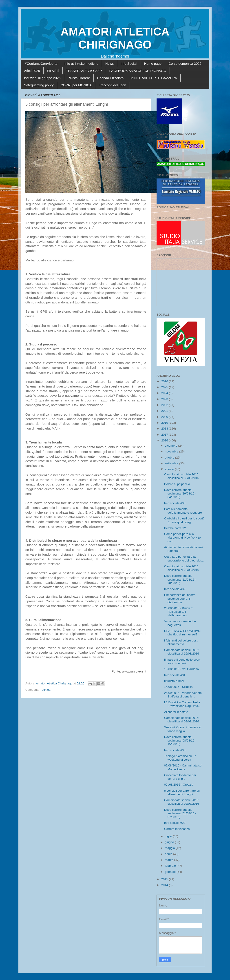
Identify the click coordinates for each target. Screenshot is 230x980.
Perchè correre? (175, 528)
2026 (165, 381)
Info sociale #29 (175, 823)
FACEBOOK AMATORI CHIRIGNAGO (138, 71)
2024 (165, 393)
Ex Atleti (53, 71)
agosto (170, 469)
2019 (165, 423)
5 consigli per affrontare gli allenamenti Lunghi (182, 792)
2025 (165, 387)
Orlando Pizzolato (110, 78)
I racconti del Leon (112, 85)
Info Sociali (129, 63)
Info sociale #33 (175, 503)
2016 (165, 440)
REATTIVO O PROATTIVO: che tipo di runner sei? (183, 633)
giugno (170, 842)
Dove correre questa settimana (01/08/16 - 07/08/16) (180, 813)
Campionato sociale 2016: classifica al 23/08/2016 (182, 568)
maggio (170, 848)
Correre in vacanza (177, 829)
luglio (169, 836)
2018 (165, 429)
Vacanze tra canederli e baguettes (180, 623)
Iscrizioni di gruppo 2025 (42, 78)
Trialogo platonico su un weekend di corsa (180, 758)
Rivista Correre (79, 78)
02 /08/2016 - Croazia (179, 785)
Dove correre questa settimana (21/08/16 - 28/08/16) (180, 579)
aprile (169, 854)
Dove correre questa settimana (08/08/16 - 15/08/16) (180, 741)
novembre (172, 451)
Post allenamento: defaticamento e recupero (183, 511)
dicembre (171, 446)
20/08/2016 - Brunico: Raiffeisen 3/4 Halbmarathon (179, 612)
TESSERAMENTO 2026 (84, 71)
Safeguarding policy (39, 85)
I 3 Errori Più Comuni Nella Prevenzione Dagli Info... (182, 704)
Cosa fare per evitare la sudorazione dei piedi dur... (184, 558)
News (110, 63)
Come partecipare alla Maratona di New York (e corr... (182, 538)
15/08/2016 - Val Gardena (181, 669)
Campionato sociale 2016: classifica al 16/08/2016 (182, 652)
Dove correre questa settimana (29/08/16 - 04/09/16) (180, 493)
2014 (165, 885)
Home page (153, 63)
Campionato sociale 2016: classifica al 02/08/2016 (182, 802)
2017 (165, 435)
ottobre (170, 458)
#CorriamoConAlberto (41, 63)
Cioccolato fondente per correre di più (180, 777)
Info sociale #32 (175, 589)
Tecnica (45, 690)
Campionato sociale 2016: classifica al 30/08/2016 (182, 476)
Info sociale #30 (175, 750)
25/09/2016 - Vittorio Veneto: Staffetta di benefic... (183, 695)
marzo (169, 860)
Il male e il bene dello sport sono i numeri (182, 661)
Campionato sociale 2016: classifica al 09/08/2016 (182, 720)
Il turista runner (174, 681)
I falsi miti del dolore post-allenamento (181, 642)
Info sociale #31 (175, 675)
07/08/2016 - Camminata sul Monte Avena (183, 767)
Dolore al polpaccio (177, 484)
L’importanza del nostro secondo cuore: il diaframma (180, 598)
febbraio (171, 866)
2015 (165, 879)
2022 (165, 405)
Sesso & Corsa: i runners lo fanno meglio (183, 729)
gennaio (171, 872)
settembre (172, 463)
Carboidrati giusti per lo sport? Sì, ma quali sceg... (184, 520)
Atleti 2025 (32, 71)
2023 (165, 399)
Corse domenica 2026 (185, 63)
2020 (165, 417)
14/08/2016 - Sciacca (178, 687)
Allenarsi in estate (176, 712)
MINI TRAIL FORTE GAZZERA (154, 78)
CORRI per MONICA (76, 85)
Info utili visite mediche (81, 63)
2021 (165, 411)
